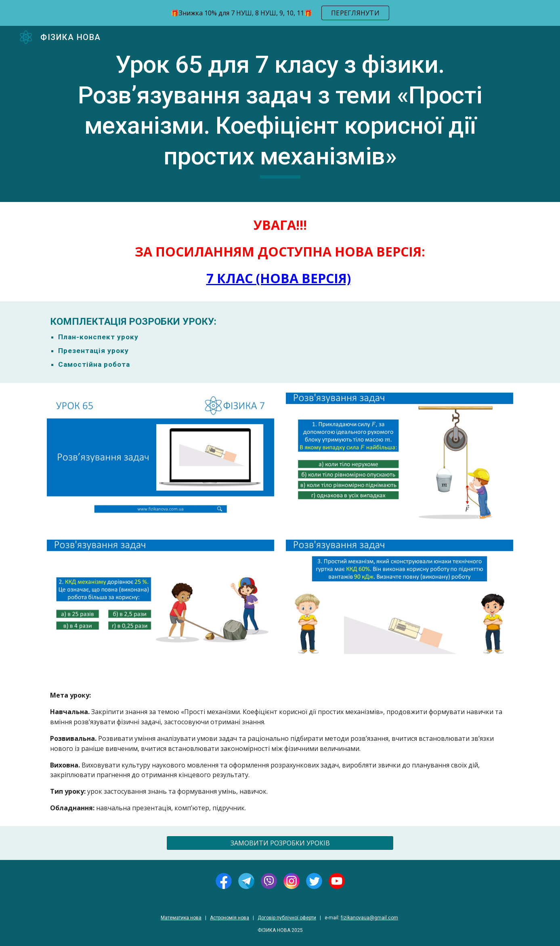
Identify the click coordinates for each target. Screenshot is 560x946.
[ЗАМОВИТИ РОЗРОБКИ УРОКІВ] (280, 843)
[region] (280, 13)
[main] (280, 114)
